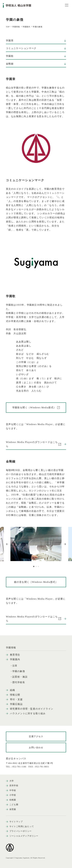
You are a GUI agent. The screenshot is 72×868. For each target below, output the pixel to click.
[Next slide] (65, 544)
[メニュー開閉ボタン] (65, 5)
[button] (34, 566)
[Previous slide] (7, 544)
